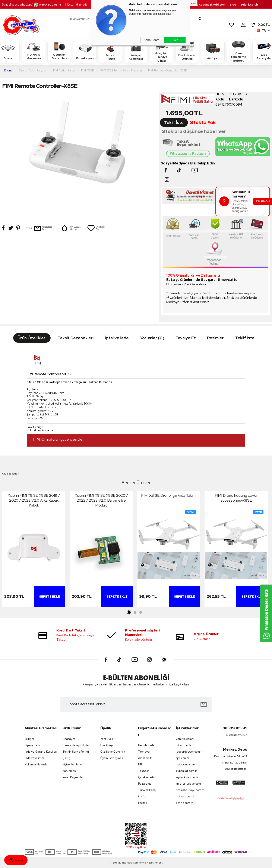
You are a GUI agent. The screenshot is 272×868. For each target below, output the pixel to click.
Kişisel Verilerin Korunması (72, 768)
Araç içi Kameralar (136, 51)
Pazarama (145, 784)
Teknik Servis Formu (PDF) (76, 755)
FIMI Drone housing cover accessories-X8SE (236, 498)
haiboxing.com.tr (187, 764)
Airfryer (213, 51)
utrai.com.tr (184, 745)
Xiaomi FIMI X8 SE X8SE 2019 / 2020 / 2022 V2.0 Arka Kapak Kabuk (34, 500)
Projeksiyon (85, 51)
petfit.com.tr (184, 803)
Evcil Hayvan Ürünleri (187, 51)
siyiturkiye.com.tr (187, 777)
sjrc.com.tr (183, 758)
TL (260, 25)
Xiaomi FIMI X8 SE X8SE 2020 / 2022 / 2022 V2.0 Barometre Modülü (101, 500)
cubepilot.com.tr (186, 771)
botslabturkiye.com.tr (190, 790)
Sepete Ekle (50, 597)
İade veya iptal (34, 758)
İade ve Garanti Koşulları (41, 752)
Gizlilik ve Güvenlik (113, 752)
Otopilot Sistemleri (59, 51)
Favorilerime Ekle (96, 228)
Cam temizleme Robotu (238, 51)
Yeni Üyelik (107, 739)
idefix (142, 796)
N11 (140, 764)
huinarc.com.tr (185, 796)
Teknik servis (249, 5)
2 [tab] (135, 613)
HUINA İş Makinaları (34, 51)
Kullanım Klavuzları (37, 764)
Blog (233, 5)
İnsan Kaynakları (73, 777)
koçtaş (143, 803)
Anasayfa (69, 739)
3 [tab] (140, 613)
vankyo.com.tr (185, 739)
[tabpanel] (34, 550)
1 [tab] (129, 613)
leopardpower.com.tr (189, 752)
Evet (175, 40)
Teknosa (144, 771)
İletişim (29, 739)
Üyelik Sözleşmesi (112, 758)
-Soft (114, 863)
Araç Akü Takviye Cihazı (162, 51)
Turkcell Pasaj (147, 790)
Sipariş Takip (33, 745)
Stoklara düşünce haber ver (194, 131)
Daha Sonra (151, 40)
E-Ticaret (124, 863)
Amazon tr (145, 758)
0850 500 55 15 (47, 5)
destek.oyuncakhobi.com (208, 5)
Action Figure (110, 51)
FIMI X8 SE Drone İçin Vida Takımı (169, 495)
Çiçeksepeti (146, 777)
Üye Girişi (107, 745)
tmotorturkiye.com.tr (190, 784)
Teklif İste (174, 123)
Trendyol (144, 752)
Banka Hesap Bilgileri (76, 745)
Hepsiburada (146, 745)
